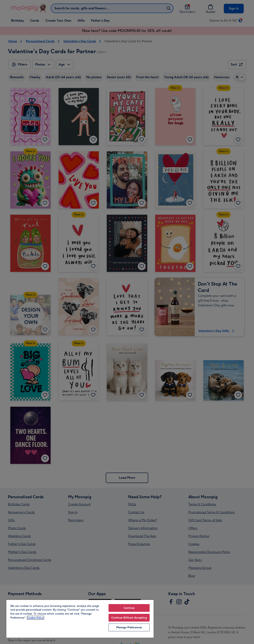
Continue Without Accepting (129, 618)
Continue (129, 608)
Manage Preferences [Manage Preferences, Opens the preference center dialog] (129, 627)
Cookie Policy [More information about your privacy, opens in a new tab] (36, 618)
